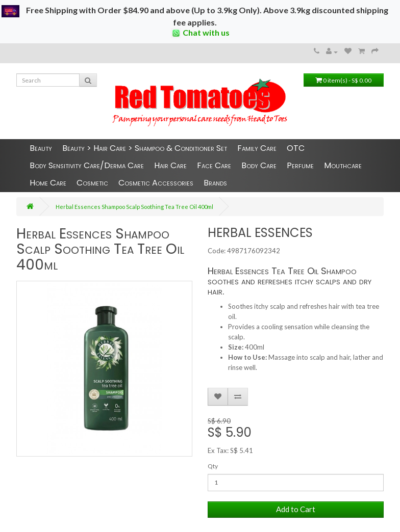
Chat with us (200, 33)
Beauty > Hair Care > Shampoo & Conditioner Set (145, 148)
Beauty (41, 148)
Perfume (300, 165)
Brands (215, 183)
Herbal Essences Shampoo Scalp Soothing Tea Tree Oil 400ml (134, 207)
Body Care (259, 165)
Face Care (214, 165)
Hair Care (170, 165)
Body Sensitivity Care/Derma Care (87, 165)
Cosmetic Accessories (156, 183)
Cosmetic (92, 183)
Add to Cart (296, 509)
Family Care (257, 148)
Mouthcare (343, 165)
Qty (213, 466)
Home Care (48, 183)
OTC (296, 148)
